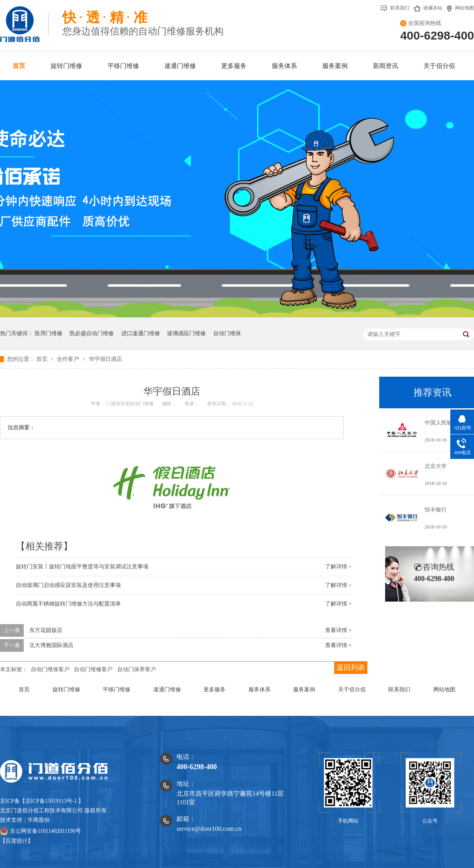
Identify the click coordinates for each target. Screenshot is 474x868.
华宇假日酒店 (105, 359)
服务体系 (260, 690)
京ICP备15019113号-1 (51, 801)
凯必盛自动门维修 (92, 333)
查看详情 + (338, 630)
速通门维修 (167, 690)
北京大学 (436, 466)
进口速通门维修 (141, 333)
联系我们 (395, 8)
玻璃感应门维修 (186, 333)
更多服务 (214, 690)
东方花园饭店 (46, 630)
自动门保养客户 (137, 669)
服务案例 (304, 690)
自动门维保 (227, 333)
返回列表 (351, 668)
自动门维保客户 (50, 669)
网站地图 (461, 8)
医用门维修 (49, 333)
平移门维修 (117, 690)
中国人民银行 (441, 423)
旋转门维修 (66, 690)
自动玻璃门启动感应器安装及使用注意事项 (68, 585)
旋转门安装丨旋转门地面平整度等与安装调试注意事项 (82, 567)
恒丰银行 (436, 510)
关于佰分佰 (352, 690)
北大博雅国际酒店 (51, 645)
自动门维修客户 (93, 669)
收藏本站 (428, 8)
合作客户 (69, 359)
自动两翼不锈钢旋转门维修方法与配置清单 (68, 604)
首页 (43, 359)
